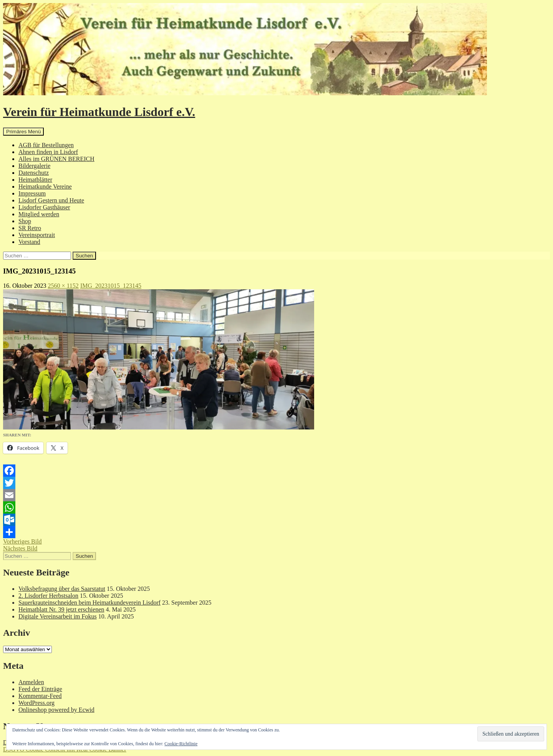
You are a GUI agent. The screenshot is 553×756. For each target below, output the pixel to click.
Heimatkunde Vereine (45, 187)
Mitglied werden (39, 214)
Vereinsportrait (37, 235)
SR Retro (30, 228)
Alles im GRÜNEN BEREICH (56, 159)
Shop (25, 221)
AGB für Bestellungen (46, 145)
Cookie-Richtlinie (181, 744)
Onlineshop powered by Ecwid (56, 710)
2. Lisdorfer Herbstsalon (48, 596)
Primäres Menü (23, 132)
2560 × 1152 (63, 286)
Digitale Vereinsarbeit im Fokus (58, 616)
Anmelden (31, 682)
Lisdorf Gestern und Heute (51, 200)
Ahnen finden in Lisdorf (48, 152)
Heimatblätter (35, 180)
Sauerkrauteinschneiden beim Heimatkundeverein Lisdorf (89, 603)
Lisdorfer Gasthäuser (44, 207)
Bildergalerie (34, 166)
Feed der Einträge (40, 689)
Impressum (32, 193)
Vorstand (29, 242)
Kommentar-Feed (40, 696)
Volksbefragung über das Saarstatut (62, 589)
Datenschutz (34, 173)
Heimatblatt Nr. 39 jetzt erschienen (61, 609)
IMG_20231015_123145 (111, 286)
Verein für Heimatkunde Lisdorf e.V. (99, 112)
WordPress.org (36, 703)
